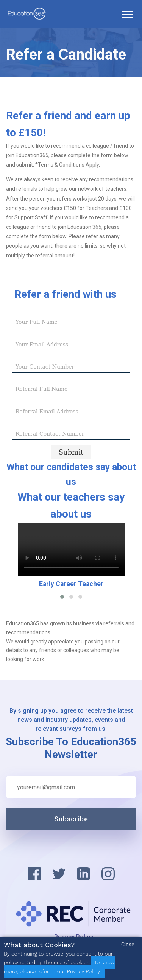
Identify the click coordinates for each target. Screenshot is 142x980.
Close (128, 945)
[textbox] (71, 322)
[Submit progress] (71, 452)
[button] (62, 597)
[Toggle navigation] (127, 14)
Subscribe (71, 819)
